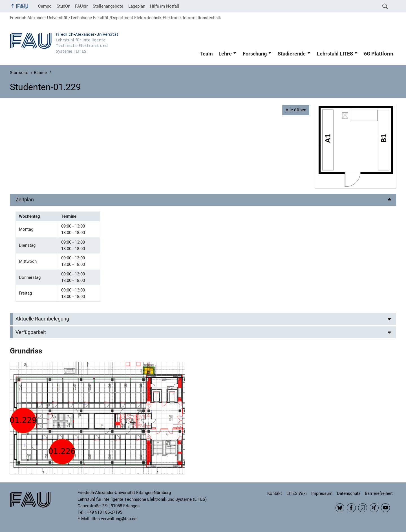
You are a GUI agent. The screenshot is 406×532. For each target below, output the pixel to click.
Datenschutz (349, 493)
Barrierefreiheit (379, 493)
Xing (374, 508)
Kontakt (275, 493)
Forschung (255, 54)
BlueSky (340, 508)
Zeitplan (25, 200)
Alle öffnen (296, 110)
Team (206, 54)
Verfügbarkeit (31, 332)
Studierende (292, 54)
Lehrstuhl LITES (335, 54)
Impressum (322, 493)
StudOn (63, 6)
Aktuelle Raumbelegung (42, 319)
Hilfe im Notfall (165, 6)
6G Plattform (379, 54)
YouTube (385, 508)
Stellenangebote (108, 6)
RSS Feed (363, 508)
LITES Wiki (297, 493)
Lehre (225, 54)
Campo (45, 6)
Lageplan (137, 6)
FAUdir (81, 6)
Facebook (351, 508)
